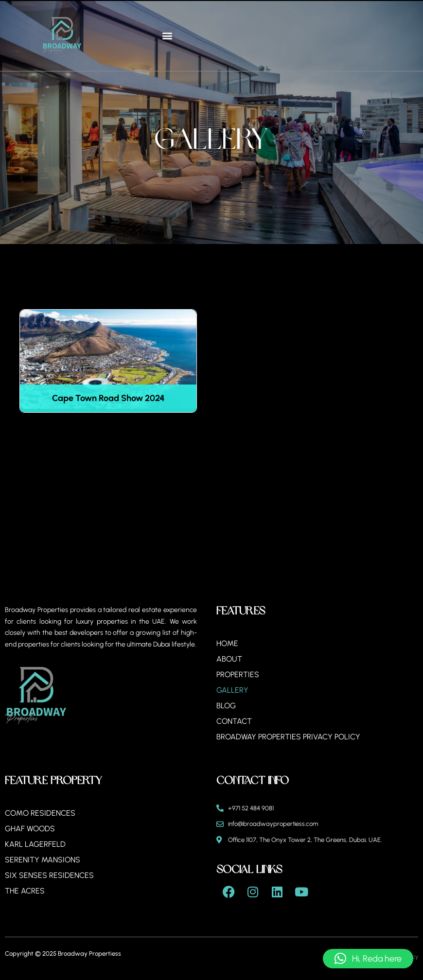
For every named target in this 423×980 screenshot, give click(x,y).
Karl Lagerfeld (35, 844)
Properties (238, 674)
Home (227, 643)
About (229, 659)
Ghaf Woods (30, 829)
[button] (167, 35)
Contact (234, 721)
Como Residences (40, 813)
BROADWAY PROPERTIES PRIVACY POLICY (289, 737)
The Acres (25, 891)
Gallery (232, 690)
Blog (226, 706)
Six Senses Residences (49, 875)
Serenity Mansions (43, 860)
